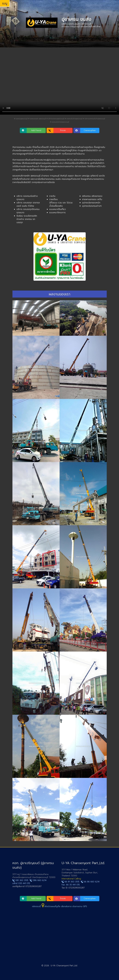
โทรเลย (63, 130)
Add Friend (36, 130)
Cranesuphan (90, 130)
